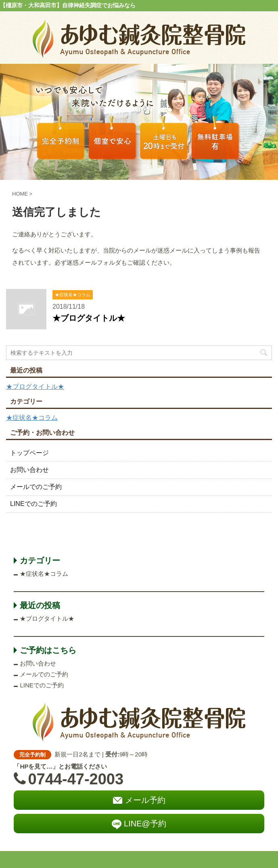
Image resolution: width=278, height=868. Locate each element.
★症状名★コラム (32, 418)
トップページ (29, 453)
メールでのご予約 (36, 487)
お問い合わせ (29, 470)
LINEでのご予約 (33, 504)
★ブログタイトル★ (89, 318)
